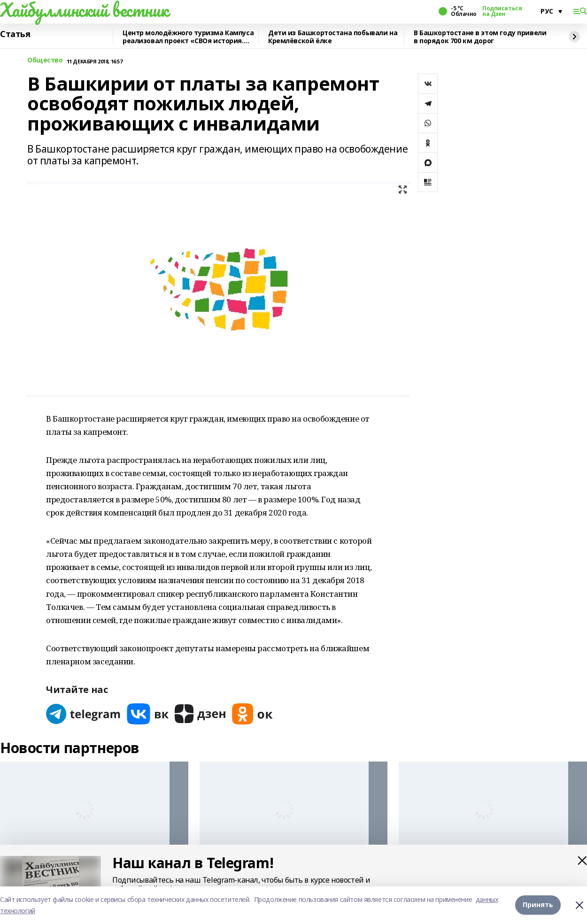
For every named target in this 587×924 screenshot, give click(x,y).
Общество (45, 60)
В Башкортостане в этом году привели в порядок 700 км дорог (480, 37)
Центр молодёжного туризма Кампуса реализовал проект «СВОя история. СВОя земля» (188, 37)
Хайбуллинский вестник (84, 10)
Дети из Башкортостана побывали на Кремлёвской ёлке (333, 37)
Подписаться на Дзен (502, 11)
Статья (15, 34)
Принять (538, 905)
